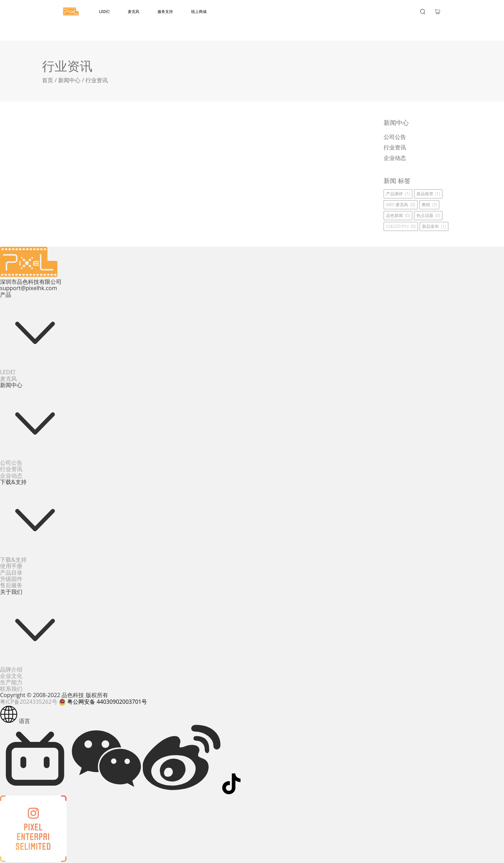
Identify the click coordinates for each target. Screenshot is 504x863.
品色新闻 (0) (398, 215)
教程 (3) (429, 205)
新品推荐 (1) (428, 194)
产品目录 (11, 573)
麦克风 (134, 12)
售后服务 (11, 585)
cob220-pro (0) (401, 226)
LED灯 (104, 12)
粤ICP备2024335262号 (29, 702)
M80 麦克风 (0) (401, 205)
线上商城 (199, 12)
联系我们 (11, 689)
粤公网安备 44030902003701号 (103, 702)
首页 (48, 80)
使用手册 (11, 566)
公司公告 (11, 463)
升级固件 (11, 579)
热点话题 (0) (428, 215)
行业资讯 (11, 469)
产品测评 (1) (398, 194)
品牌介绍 (11, 669)
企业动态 (11, 476)
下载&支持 (13, 560)
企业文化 (11, 676)
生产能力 (11, 682)
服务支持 (165, 12)
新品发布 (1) (434, 226)
